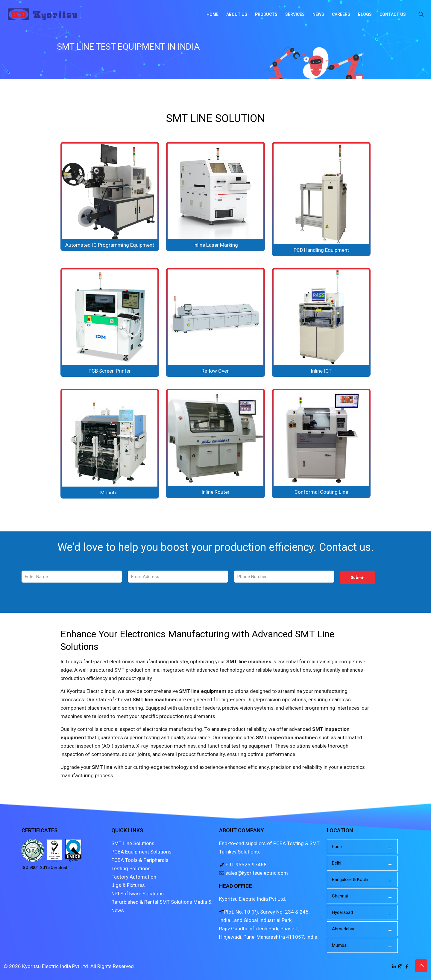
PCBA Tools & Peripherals (140, 860)
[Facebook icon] (407, 967)
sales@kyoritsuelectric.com (256, 873)
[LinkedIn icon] (394, 967)
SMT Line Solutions (133, 843)
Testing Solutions (131, 868)
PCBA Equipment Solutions (141, 852)
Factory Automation (134, 877)
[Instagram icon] (400, 967)
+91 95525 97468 (245, 865)
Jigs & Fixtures (128, 885)
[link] (110, 196)
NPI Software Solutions (138, 894)
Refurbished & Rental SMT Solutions (152, 902)
